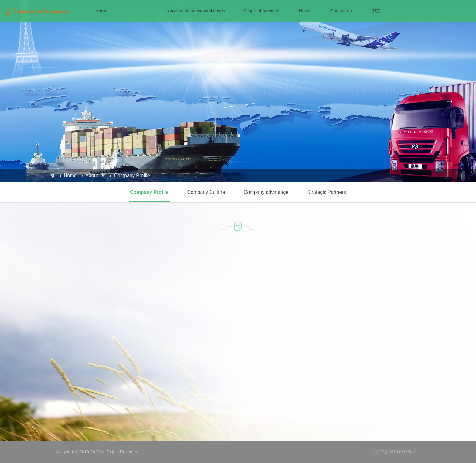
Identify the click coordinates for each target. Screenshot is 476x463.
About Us (95, 175)
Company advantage (266, 192)
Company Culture (206, 192)
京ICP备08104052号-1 (394, 452)
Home (70, 175)
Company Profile (132, 175)
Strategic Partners (327, 192)
